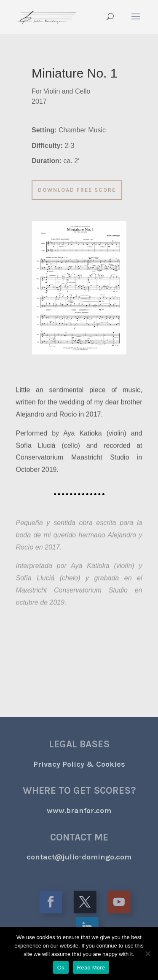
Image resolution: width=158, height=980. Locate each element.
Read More (91, 968)
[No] (147, 953)
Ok (61, 968)
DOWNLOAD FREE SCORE (63, 190)
